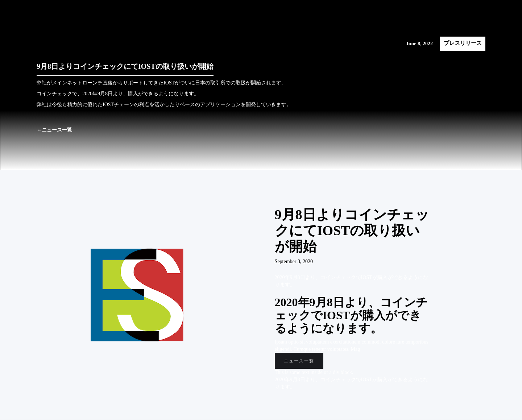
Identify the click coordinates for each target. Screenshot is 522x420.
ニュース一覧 (299, 361)
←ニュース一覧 (54, 130)
